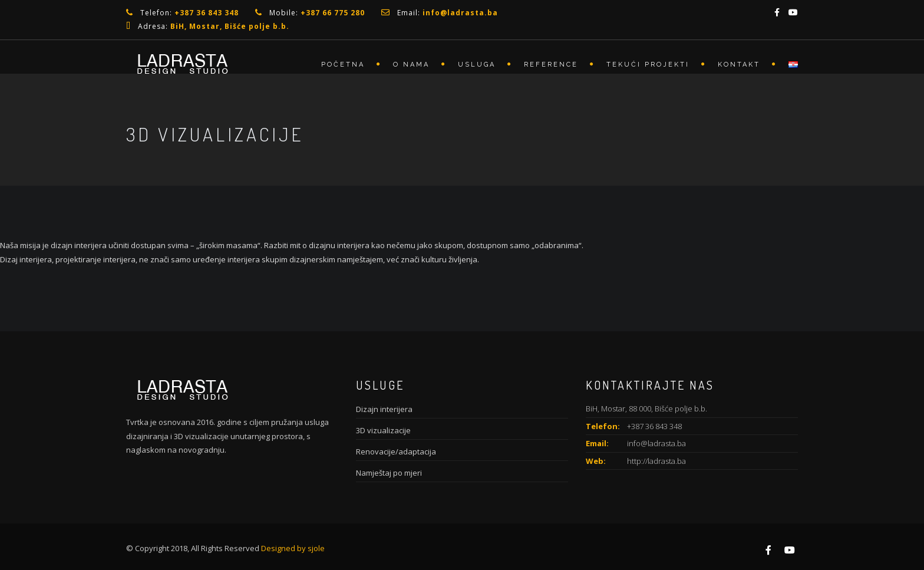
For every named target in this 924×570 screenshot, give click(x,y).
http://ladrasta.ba (656, 461)
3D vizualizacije (383, 430)
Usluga (477, 65)
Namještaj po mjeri (389, 473)
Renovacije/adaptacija (396, 452)
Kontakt (739, 65)
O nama (411, 65)
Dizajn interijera (384, 409)
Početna (343, 65)
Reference (551, 65)
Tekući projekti (648, 65)
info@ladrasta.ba (656, 443)
